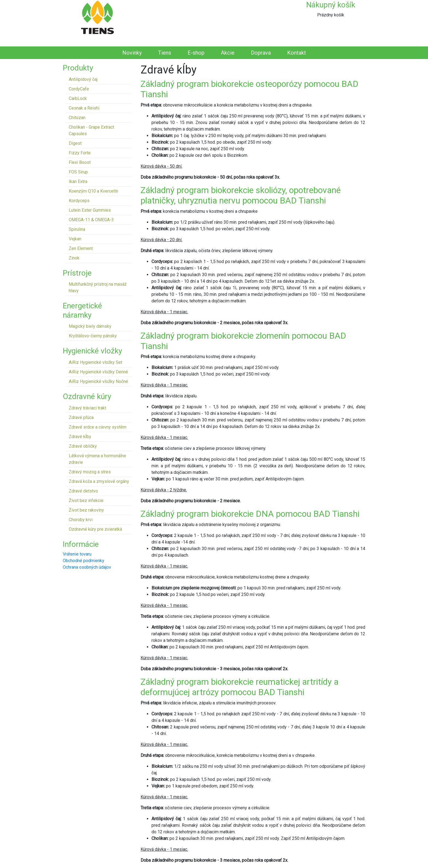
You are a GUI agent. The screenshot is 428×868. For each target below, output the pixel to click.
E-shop (196, 53)
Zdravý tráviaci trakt (87, 408)
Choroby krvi (81, 520)
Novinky (132, 53)
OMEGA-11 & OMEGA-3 (91, 220)
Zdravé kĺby (80, 437)
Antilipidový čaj (83, 79)
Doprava (261, 53)
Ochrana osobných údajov (87, 567)
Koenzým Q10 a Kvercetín (93, 191)
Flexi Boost (80, 162)
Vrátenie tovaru (77, 554)
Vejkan (75, 239)
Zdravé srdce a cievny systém (98, 427)
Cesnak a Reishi (84, 108)
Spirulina (77, 229)
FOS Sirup (78, 172)
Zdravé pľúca (81, 417)
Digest (75, 143)
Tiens (165, 53)
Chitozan (77, 118)
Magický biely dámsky (90, 326)
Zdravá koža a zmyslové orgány (99, 481)
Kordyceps (79, 201)
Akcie (228, 53)
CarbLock (78, 98)
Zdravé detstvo (83, 491)
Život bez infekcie (86, 501)
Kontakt (297, 53)
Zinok (74, 258)
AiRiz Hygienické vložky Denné (98, 372)
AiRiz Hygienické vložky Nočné (98, 381)
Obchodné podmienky (84, 561)
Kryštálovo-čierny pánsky (93, 336)
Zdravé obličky (83, 446)
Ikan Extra (78, 181)
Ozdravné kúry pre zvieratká (95, 529)
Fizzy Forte (80, 153)
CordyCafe (79, 89)
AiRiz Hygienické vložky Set (96, 362)
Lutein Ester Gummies (90, 210)
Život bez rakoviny (86, 510)
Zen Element (81, 248)
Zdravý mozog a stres (90, 472)
